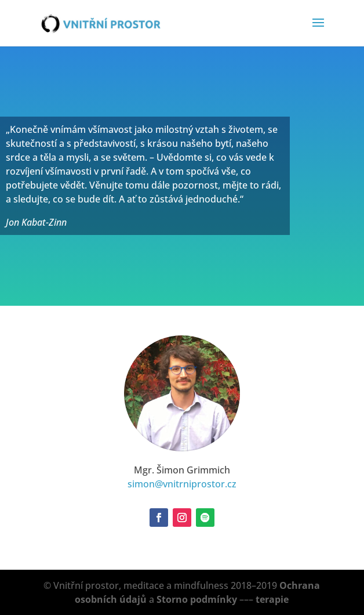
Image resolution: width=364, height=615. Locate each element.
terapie (272, 599)
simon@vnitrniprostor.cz (182, 484)
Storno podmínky (197, 599)
